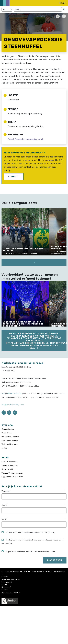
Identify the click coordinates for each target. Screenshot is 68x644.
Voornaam (6, 491)
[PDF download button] (58, 16)
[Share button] (64, 16)
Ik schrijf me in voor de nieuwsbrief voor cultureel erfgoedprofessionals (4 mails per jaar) (32, 542)
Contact (14, 177)
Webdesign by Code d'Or (11, 592)
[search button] (64, 9)
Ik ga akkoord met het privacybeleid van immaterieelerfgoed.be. (28, 552)
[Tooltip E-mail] (65, 518)
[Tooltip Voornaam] (65, 490)
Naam (4, 505)
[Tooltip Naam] (65, 504)
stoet (11, 139)
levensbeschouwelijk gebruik (30, 139)
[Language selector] (7, 9)
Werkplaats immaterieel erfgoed (14, 393)
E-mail (4, 519)
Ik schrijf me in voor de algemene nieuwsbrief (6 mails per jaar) (28, 532)
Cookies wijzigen (59, 571)
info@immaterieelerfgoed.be (13, 405)
